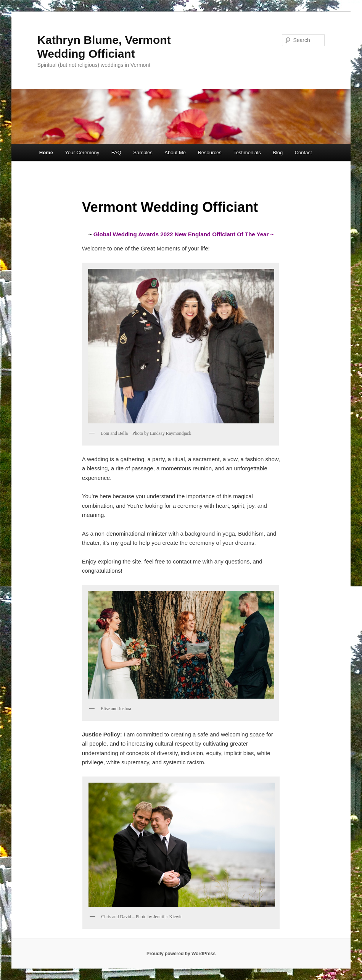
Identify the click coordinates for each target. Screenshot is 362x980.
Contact (303, 153)
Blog (278, 153)
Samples (143, 153)
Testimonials (247, 153)
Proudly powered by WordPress (181, 954)
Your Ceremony (82, 153)
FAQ (116, 153)
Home (46, 153)
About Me (175, 153)
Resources (209, 153)
